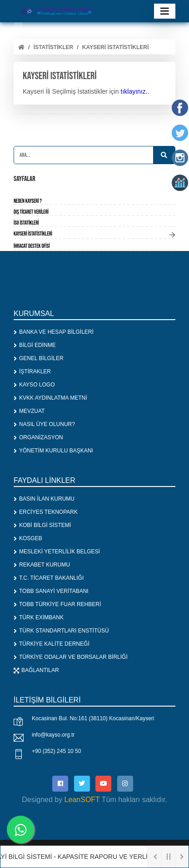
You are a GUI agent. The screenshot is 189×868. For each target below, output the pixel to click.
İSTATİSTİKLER (54, 47)
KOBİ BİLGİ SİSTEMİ (42, 525)
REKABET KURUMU (42, 565)
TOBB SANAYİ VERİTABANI (51, 591)
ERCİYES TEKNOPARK (46, 512)
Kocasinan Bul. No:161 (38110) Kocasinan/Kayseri (93, 718)
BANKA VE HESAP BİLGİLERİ (54, 332)
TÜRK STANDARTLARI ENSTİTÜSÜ (61, 631)
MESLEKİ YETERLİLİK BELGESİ (57, 552)
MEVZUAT (29, 411)
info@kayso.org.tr (53, 735)
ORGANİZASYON (38, 437)
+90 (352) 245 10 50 (56, 751)
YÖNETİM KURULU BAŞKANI (53, 451)
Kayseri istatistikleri (115, 47)
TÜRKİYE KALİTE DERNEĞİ (52, 644)
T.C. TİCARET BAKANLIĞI (49, 578)
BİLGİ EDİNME (35, 345)
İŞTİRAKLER (32, 371)
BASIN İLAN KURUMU (44, 499)
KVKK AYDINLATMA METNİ (50, 398)
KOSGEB (28, 538)
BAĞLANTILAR (36, 670)
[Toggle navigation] (165, 11)
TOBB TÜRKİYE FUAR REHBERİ (57, 604)
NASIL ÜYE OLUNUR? (44, 424)
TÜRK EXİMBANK (39, 617)
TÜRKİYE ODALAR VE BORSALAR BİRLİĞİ (71, 657)
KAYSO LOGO (34, 385)
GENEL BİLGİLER (39, 358)
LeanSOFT (82, 800)
